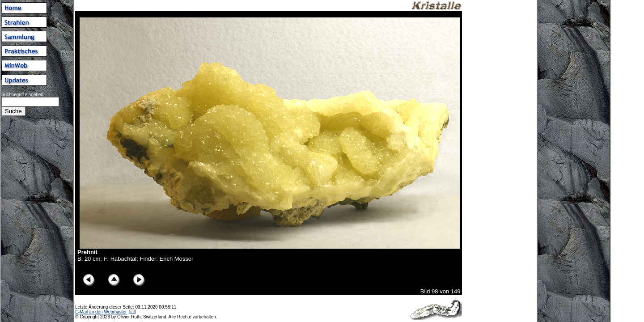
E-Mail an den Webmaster (101, 312)
